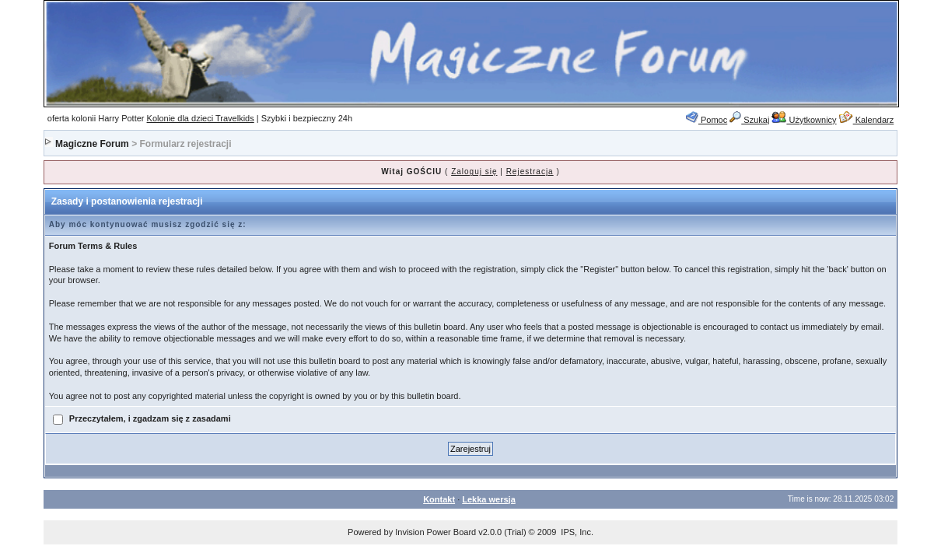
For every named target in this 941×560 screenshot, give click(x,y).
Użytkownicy (804, 120)
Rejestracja (530, 171)
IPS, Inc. (577, 532)
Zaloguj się (474, 171)
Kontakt (439, 499)
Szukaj (749, 120)
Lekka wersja (489, 499)
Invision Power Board (436, 532)
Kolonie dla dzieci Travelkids (201, 118)
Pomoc (707, 120)
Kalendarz (867, 120)
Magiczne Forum (92, 144)
